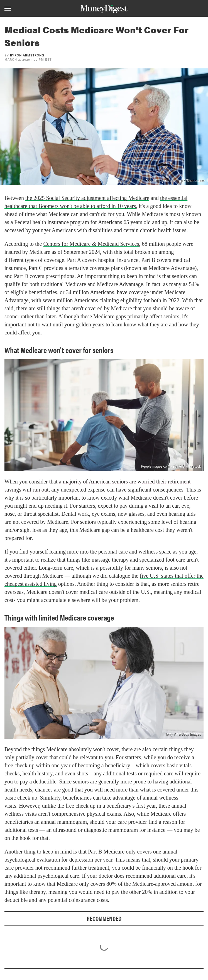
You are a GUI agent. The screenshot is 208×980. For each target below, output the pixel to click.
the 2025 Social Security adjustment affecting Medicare (87, 198)
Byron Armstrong (27, 55)
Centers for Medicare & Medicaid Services (91, 244)
